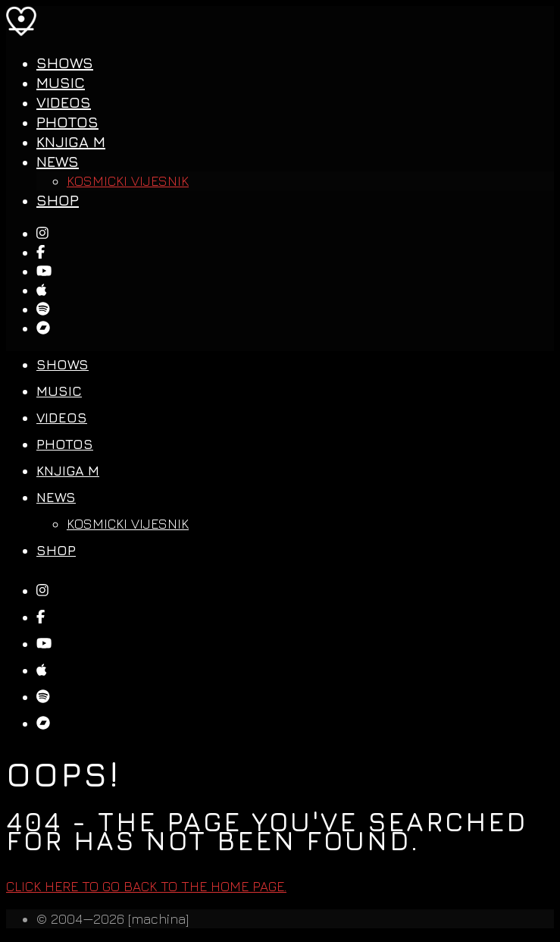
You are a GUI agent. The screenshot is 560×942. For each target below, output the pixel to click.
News (58, 161)
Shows (65, 63)
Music (61, 82)
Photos (67, 122)
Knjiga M (71, 141)
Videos (64, 102)
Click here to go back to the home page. (146, 886)
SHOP (58, 200)
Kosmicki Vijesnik (128, 181)
